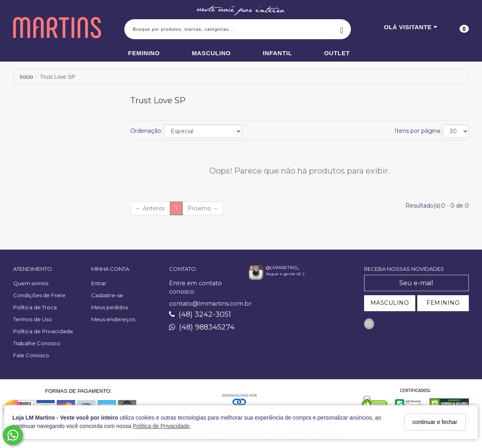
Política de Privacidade (161, 426)
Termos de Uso (33, 319)
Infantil (277, 53)
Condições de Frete (39, 295)
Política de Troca (35, 307)
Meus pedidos (110, 307)
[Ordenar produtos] (203, 131)
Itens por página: (418, 131)
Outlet (337, 53)
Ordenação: (146, 131)
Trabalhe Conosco (37, 343)
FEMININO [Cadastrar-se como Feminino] (443, 303)
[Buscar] (342, 29)
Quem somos (31, 283)
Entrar (99, 283)
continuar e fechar (435, 422)
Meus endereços (113, 319)
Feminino (144, 53)
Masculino (211, 53)
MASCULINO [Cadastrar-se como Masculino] (390, 303)
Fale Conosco (31, 355)
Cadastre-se (107, 295)
